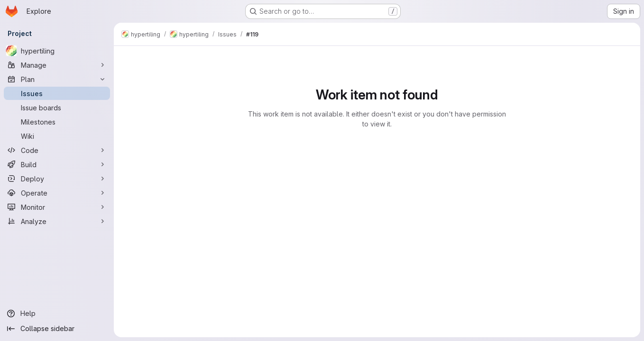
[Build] (57, 164)
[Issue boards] (57, 108)
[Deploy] (57, 179)
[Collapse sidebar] (57, 329)
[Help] (57, 314)
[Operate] (57, 193)
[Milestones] (57, 122)
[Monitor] (57, 207)
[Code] (57, 150)
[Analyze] (57, 221)
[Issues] (57, 93)
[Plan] (57, 79)
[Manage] (57, 65)
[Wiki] (57, 136)
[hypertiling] (57, 51)
